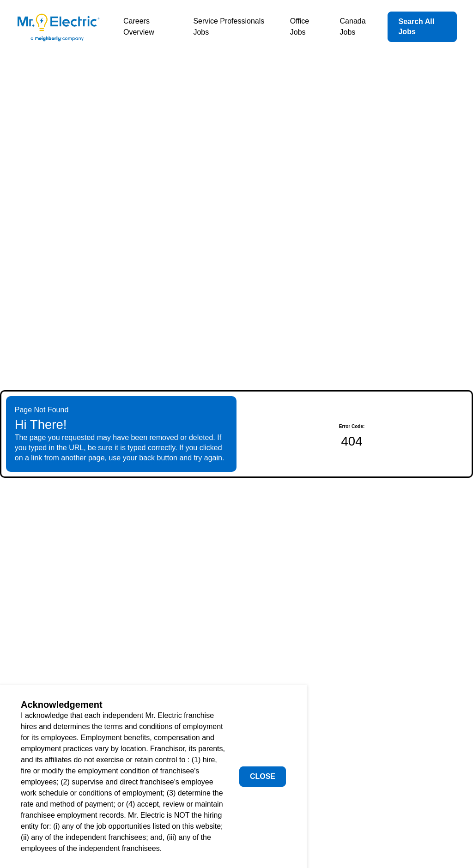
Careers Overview (139, 27)
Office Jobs (300, 27)
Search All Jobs (416, 27)
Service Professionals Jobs (229, 27)
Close (263, 776)
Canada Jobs (353, 27)
